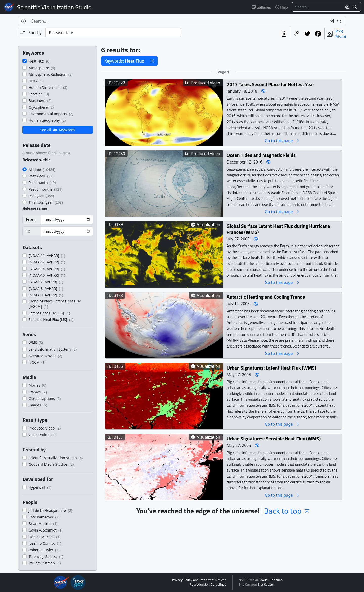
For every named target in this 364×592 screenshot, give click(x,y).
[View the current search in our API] (284, 34)
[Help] (23, 21)
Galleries (261, 7)
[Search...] (317, 7)
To (28, 231)
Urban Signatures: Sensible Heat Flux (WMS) (274, 438)
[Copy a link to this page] (297, 34)
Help (282, 7)
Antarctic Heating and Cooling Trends (266, 297)
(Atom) (340, 36)
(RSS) (339, 31)
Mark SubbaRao (271, 580)
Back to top (287, 511)
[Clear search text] (346, 7)
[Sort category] (113, 33)
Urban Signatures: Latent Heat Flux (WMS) (271, 368)
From (31, 219)
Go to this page (282, 141)
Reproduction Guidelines (208, 585)
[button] (152, 61)
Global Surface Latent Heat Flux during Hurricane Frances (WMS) (278, 229)
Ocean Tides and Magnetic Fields (261, 155)
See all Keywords (58, 130)
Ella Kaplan (266, 585)
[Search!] (355, 7)
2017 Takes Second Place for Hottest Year (271, 84)
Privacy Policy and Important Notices (199, 580)
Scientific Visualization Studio (54, 7)
